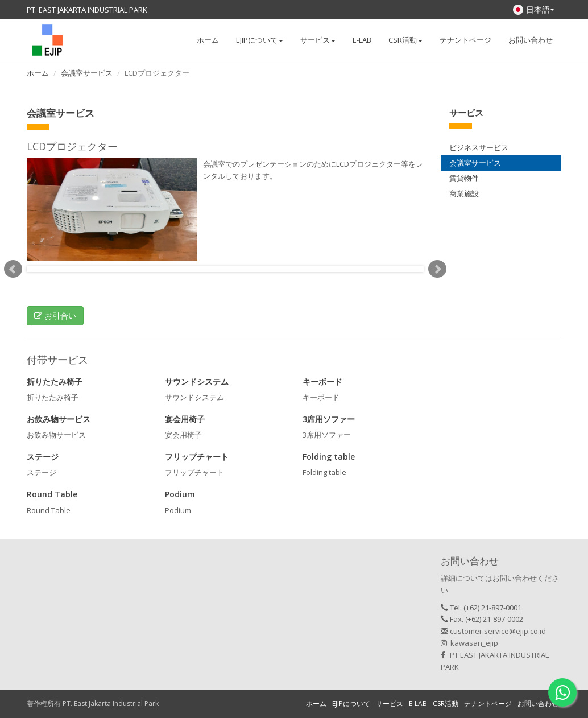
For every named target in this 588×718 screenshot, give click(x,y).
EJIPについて (351, 703)
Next (437, 269)
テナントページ (465, 40)
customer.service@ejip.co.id (493, 631)
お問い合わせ (531, 40)
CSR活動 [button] (405, 40)
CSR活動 (446, 703)
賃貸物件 (464, 178)
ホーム (208, 40)
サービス (390, 703)
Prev (13, 269)
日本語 (534, 9)
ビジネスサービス (479, 147)
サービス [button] (318, 40)
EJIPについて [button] (260, 40)
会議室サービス (87, 73)
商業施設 (464, 193)
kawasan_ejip (469, 643)
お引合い (55, 315)
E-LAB (362, 40)
